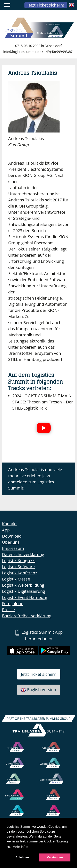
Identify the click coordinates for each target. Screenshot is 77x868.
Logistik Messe (16, 579)
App (6, 530)
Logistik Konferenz (20, 573)
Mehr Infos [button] (20, 847)
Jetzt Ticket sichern (39, 674)
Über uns (11, 542)
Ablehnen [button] (22, 857)
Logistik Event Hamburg (25, 597)
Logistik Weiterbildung (23, 585)
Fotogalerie (13, 604)
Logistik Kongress (19, 561)
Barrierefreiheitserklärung (27, 616)
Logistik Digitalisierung (24, 591)
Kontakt (9, 524)
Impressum (13, 548)
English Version (39, 690)
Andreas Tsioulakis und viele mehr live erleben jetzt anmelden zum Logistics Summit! (35, 479)
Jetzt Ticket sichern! (46, 5)
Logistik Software (18, 567)
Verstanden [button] (55, 857)
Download (12, 536)
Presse (8, 610)
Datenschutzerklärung (23, 554)
